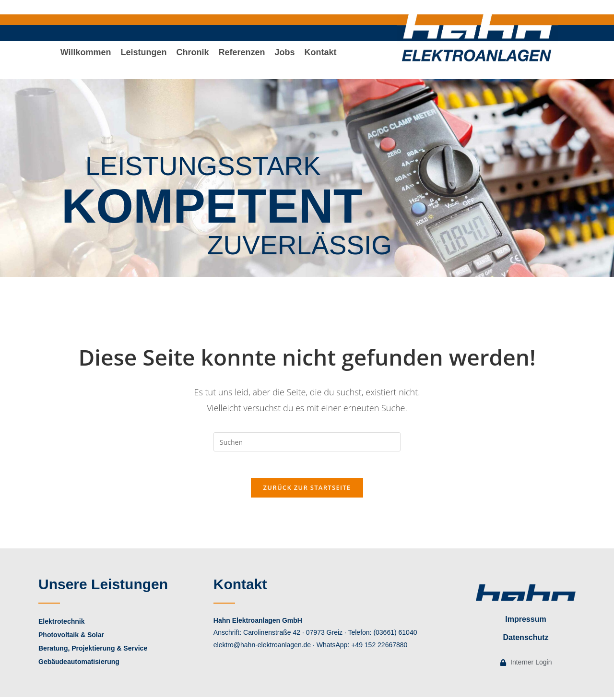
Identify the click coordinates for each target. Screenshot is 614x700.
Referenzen (242, 58)
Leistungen (143, 58)
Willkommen (86, 58)
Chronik (193, 58)
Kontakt (321, 58)
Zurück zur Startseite (307, 490)
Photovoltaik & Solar (71, 638)
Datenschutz (525, 640)
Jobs (285, 58)
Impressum (525, 622)
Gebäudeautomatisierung (79, 664)
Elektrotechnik (61, 624)
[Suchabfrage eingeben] (307, 442)
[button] (143, 58)
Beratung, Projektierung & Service (93, 651)
